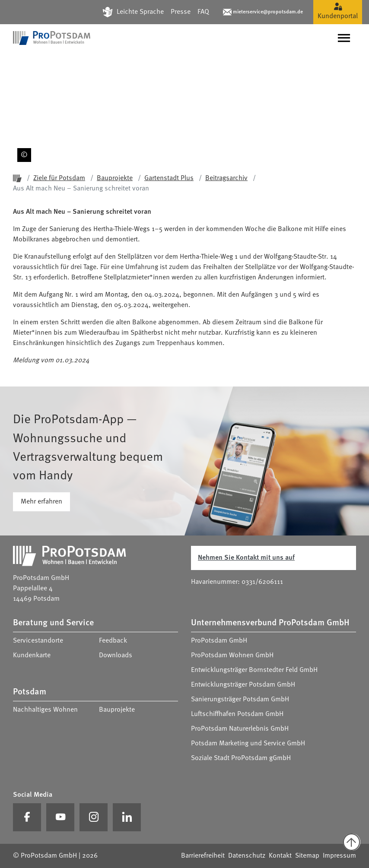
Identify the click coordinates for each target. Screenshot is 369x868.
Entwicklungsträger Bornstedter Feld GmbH (254, 670)
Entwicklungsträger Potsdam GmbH (243, 685)
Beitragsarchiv (226, 178)
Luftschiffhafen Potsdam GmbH (237, 714)
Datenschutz (247, 856)
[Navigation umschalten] (344, 38)
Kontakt (280, 856)
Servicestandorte (38, 641)
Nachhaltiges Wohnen (45, 710)
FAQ (203, 12)
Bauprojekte (115, 178)
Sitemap (307, 856)
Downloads (116, 656)
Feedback (113, 641)
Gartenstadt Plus (169, 178)
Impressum (339, 856)
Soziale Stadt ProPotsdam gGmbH (241, 758)
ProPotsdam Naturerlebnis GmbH (240, 729)
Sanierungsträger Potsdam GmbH (240, 700)
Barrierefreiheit (203, 856)
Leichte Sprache (140, 12)
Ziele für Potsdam (59, 178)
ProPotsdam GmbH (219, 641)
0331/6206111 (262, 582)
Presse (181, 12)
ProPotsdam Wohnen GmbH (232, 656)
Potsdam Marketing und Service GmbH (248, 744)
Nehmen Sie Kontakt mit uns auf (246, 558)
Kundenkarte (32, 656)
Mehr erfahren (41, 502)
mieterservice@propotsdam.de (268, 12)
